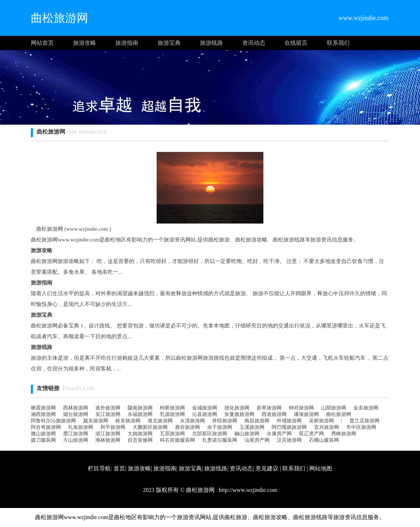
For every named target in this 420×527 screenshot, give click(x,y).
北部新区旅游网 (210, 434)
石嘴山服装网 (324, 440)
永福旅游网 (140, 414)
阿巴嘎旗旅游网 (289, 427)
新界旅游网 (269, 408)
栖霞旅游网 (43, 408)
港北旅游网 (160, 421)
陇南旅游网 (140, 408)
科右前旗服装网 (177, 440)
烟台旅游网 (76, 414)
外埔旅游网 (289, 421)
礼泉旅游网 (81, 427)
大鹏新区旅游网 (150, 427)
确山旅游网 (247, 434)
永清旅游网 (192, 421)
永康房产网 (279, 434)
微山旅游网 (43, 434)
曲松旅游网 (339, 414)
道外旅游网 (108, 408)
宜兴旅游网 (326, 427)
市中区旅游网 (361, 427)
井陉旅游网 (225, 421)
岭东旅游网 (128, 421)
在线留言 (296, 43)
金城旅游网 (205, 408)
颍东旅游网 (96, 421)
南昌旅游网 (257, 421)
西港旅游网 (274, 414)
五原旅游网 (172, 434)
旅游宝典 (169, 43)
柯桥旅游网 (172, 408)
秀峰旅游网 (344, 434)
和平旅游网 (113, 427)
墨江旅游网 (76, 434)
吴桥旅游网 (321, 421)
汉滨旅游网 (289, 440)
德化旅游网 (237, 408)
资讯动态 (254, 43)
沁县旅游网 (205, 414)
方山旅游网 (76, 440)
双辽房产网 (311, 434)
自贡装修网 (140, 440)
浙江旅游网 (108, 434)
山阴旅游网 (334, 408)
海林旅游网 (108, 440)
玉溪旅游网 (252, 427)
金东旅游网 (366, 408)
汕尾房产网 (257, 440)
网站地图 (321, 468)
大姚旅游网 (140, 434)
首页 (119, 468)
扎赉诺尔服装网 (220, 440)
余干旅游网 (220, 427)
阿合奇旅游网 (46, 427)
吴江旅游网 (108, 414)
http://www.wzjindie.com (247, 490)
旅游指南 (127, 43)
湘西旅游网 (43, 414)
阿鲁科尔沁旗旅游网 (53, 421)
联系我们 (338, 43)
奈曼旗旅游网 (239, 414)
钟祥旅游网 (301, 408)
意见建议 (267, 468)
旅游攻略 (85, 43)
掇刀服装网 (43, 440)
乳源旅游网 (172, 414)
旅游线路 (211, 43)
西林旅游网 (76, 408)
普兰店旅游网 (364, 421)
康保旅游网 (306, 414)
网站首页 (42, 43)
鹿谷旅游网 (187, 427)
